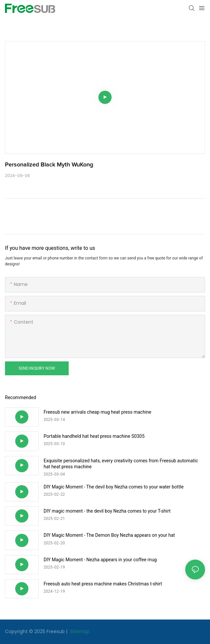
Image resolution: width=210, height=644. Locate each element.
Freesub (56, 631)
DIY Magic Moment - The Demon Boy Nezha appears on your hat (109, 535)
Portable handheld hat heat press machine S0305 (94, 436)
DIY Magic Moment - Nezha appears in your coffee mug (100, 560)
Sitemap (79, 631)
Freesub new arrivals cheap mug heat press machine (97, 412)
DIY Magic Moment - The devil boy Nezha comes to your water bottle (114, 487)
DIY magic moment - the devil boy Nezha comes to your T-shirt (107, 511)
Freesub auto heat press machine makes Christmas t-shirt (103, 584)
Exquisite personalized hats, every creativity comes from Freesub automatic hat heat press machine (121, 464)
